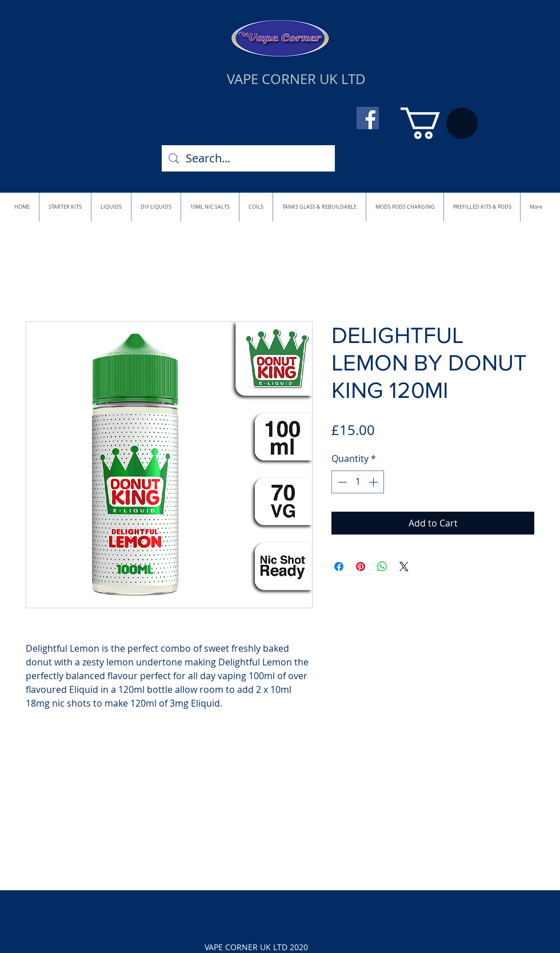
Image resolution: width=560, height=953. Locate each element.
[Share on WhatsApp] (382, 567)
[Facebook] (368, 118)
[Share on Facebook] (339, 567)
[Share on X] (404, 567)
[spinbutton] (358, 482)
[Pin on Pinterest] (361, 567)
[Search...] (248, 158)
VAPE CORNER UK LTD (296, 79)
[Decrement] (341, 482)
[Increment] (374, 482)
